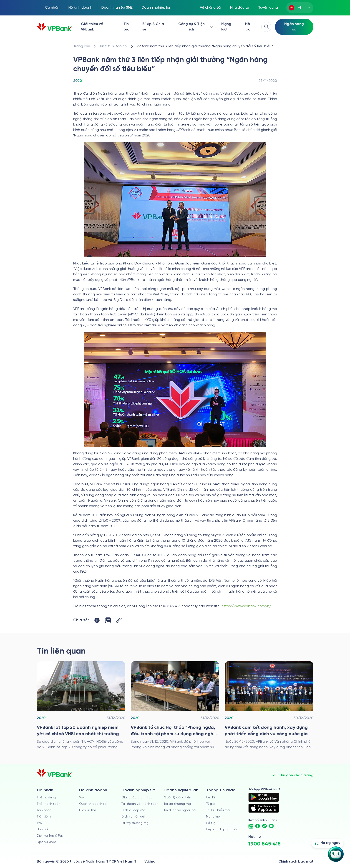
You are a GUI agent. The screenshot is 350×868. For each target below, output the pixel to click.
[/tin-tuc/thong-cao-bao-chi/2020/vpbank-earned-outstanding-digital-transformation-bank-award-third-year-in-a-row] (205, 46)
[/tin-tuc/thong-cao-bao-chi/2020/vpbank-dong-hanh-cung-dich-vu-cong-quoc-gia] (269, 706)
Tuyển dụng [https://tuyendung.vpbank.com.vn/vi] (268, 8)
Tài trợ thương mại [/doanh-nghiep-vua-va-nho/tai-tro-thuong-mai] (135, 823)
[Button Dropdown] (195, 27)
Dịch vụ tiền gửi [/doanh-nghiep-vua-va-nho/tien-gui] (133, 817)
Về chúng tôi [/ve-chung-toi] (210, 8)
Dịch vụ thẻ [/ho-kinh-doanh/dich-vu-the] (88, 810)
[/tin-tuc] (113, 46)
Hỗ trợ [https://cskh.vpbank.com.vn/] (248, 27)
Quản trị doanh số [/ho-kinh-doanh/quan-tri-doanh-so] (93, 804)
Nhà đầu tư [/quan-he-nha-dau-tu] (240, 8)
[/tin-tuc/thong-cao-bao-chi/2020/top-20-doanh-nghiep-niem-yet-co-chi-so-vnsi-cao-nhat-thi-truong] (81, 706)
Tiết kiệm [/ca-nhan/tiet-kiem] (44, 817)
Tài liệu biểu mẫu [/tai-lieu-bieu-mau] (219, 810)
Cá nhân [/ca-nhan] (52, 8)
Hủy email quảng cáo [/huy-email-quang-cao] (222, 829)
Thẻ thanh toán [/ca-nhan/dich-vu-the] (49, 804)
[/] (54, 27)
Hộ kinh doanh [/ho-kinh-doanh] (80, 8)
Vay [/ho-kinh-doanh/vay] (82, 798)
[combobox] (300, 8)
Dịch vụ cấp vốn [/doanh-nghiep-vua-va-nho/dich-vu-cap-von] (133, 810)
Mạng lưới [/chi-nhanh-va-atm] (226, 27)
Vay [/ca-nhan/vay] (40, 823)
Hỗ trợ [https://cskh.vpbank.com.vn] (211, 823)
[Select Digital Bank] (294, 27)
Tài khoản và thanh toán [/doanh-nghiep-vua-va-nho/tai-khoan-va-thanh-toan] (140, 804)
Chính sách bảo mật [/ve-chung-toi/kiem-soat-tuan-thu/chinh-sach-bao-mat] (296, 862)
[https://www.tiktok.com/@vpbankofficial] (264, 826)
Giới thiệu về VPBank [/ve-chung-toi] (92, 27)
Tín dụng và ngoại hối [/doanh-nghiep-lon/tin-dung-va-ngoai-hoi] (180, 810)
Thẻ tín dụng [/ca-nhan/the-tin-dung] (46, 798)
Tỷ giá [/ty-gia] (210, 804)
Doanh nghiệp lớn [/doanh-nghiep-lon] (156, 8)
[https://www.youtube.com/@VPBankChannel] (271, 826)
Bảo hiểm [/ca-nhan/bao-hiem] (44, 829)
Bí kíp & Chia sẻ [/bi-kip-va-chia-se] (153, 27)
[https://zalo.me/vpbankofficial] (251, 826)
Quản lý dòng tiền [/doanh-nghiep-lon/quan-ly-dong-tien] (177, 798)
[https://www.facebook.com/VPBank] (258, 826)
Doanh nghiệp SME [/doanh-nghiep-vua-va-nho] (117, 8)
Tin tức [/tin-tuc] (126, 27)
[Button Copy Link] (119, 620)
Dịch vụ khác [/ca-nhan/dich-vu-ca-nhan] (46, 842)
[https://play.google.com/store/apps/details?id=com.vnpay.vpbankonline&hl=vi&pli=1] (264, 797)
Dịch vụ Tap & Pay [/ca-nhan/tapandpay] (50, 836)
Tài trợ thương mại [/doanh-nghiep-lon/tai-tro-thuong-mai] (178, 804)
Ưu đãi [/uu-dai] (211, 798)
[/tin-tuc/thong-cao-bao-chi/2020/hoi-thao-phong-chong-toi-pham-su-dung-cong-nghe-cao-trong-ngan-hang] (175, 706)
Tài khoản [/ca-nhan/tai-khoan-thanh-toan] (44, 810)
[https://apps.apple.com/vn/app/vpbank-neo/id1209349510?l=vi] (264, 808)
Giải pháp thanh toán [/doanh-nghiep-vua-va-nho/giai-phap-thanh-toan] (138, 798)
